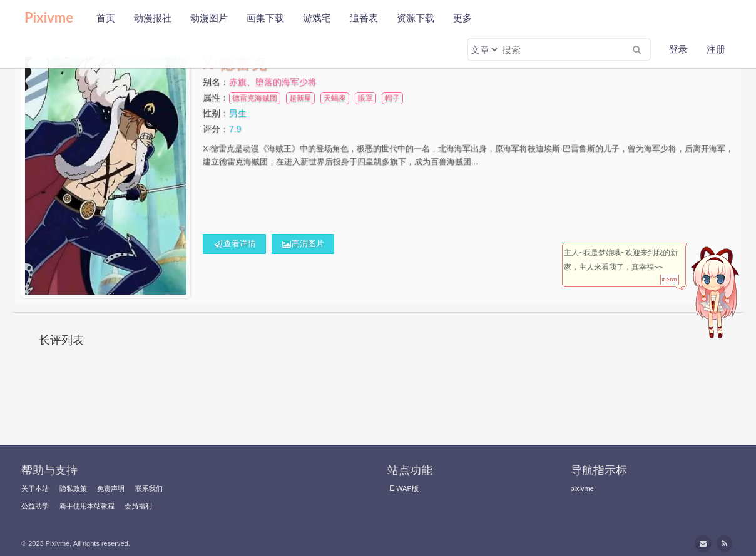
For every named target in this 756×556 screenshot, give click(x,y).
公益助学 (35, 506)
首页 (106, 18)
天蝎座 (335, 98)
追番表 (364, 18)
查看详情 (234, 244)
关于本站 (35, 488)
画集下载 (265, 18)
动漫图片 (209, 18)
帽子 (392, 98)
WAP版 (403, 488)
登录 (678, 49)
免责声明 (111, 488)
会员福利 (138, 506)
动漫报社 (153, 18)
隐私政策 (73, 488)
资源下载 (416, 18)
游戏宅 (317, 18)
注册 (716, 49)
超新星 (300, 98)
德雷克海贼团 (255, 98)
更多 (462, 18)
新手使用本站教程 (87, 506)
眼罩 (365, 98)
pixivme (582, 488)
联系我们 (149, 488)
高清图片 (303, 244)
